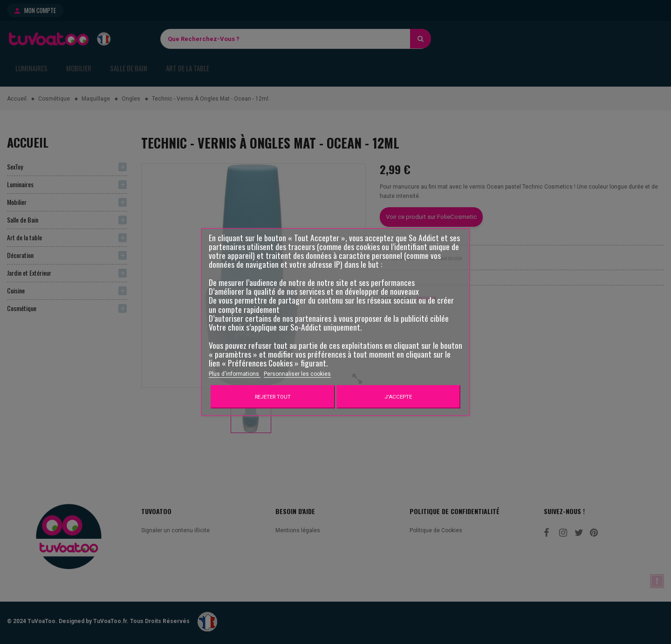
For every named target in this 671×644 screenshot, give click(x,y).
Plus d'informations (235, 374)
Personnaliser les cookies (297, 374)
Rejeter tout (273, 397)
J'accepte (398, 397)
